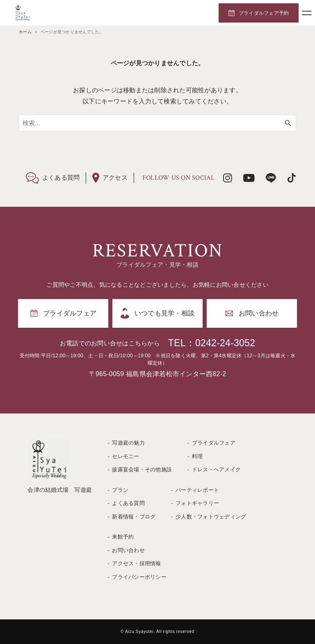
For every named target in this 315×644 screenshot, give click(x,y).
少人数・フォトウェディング (211, 517)
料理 (197, 456)
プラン (120, 490)
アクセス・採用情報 (136, 563)
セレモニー (126, 456)
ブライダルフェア (214, 443)
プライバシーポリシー (139, 577)
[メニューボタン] (307, 13)
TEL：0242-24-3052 (212, 343)
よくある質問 (128, 503)
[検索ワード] (157, 123)
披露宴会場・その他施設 (142, 469)
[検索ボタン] (288, 123)
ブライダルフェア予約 (264, 13)
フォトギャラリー (197, 503)
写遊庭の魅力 (128, 443)
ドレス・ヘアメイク (216, 469)
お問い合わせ (128, 550)
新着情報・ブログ (134, 517)
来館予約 (123, 537)
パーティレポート (197, 490)
